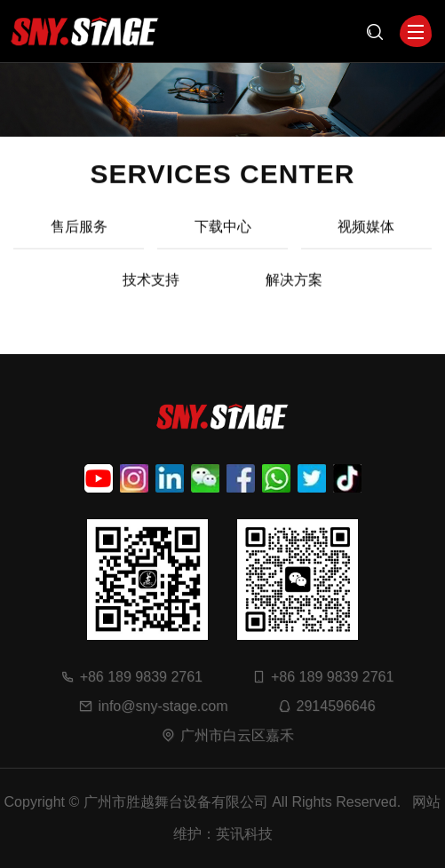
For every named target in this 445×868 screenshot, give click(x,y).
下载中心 (223, 237)
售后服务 (79, 237)
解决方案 (294, 291)
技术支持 (151, 291)
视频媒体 (366, 237)
